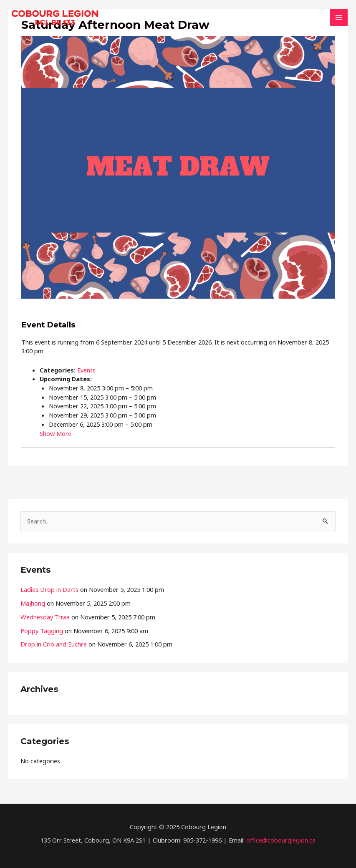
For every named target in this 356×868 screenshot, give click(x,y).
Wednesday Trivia (45, 617)
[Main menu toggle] (339, 18)
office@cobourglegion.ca (281, 840)
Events (86, 370)
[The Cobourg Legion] (55, 18)
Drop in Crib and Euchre (54, 644)
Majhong (33, 603)
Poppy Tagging (42, 631)
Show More (56, 433)
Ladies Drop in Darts (49, 589)
